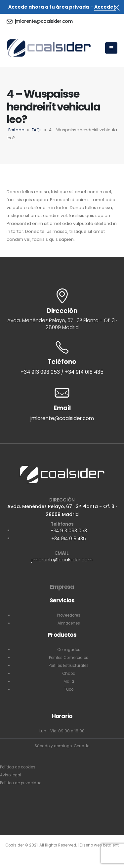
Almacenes (69, 623)
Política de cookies (18, 767)
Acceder (105, 7)
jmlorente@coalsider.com (62, 560)
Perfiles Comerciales (69, 658)
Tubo (69, 689)
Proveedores (69, 615)
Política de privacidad (21, 783)
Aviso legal (11, 775)
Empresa (62, 587)
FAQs (37, 130)
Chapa (69, 673)
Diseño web (91, 845)
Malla (69, 681)
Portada (16, 130)
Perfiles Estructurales (69, 666)
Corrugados (69, 650)
